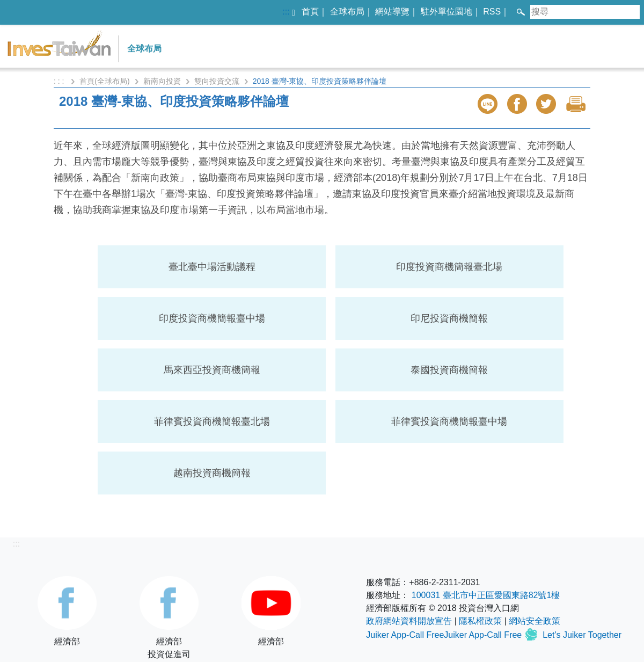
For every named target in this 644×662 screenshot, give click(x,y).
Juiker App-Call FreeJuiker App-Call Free (445, 635)
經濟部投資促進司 (169, 617)
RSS (492, 12)
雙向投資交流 (217, 81)
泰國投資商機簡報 (449, 370)
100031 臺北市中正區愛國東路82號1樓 (486, 595)
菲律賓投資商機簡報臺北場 (212, 421)
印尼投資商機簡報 (449, 318)
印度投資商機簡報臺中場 (212, 318)
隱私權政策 (480, 621)
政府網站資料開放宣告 (409, 621)
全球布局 (347, 12)
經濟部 (67, 611)
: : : (60, 81)
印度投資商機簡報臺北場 (449, 267)
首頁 (310, 12)
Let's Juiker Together (582, 635)
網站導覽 (392, 12)
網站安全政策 (535, 621)
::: (286, 12)
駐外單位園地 (447, 12)
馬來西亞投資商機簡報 (212, 370)
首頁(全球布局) (104, 81)
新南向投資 (162, 81)
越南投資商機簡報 (212, 473)
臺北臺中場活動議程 (212, 267)
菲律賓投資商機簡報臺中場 (449, 421)
